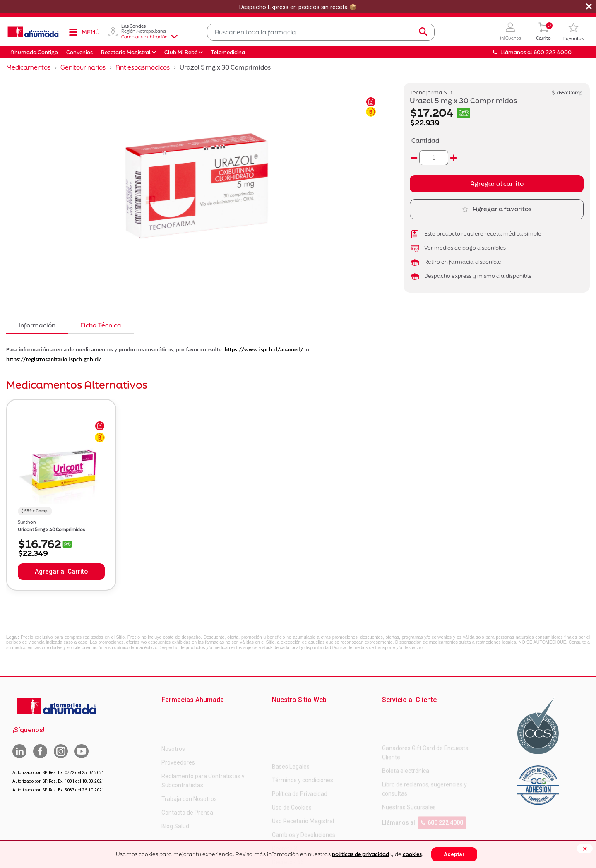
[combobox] (321, 32)
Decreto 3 (285, 797)
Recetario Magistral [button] (126, 52)
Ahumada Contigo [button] (34, 52)
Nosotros (173, 715)
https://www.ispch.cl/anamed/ (264, 349)
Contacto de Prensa (187, 779)
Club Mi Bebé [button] (181, 52)
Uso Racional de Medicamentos (313, 838)
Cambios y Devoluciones (304, 783)
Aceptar (454, 854)
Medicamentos (28, 67)
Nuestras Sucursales (409, 774)
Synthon (27, 522)
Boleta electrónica (406, 738)
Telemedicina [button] (228, 52)
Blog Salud (175, 792)
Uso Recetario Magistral (303, 769)
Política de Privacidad (300, 742)
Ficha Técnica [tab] (101, 325)
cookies (412, 854)
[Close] (585, 849)
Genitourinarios (83, 67)
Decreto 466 (288, 810)
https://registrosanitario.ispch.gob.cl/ (54, 359)
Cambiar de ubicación (149, 37)
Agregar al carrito (497, 184)
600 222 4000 (442, 789)
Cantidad (425, 141)
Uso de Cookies (292, 756)
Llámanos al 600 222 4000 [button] (532, 52)
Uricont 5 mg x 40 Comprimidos (51, 529)
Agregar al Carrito (61, 572)
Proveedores (178, 729)
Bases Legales (291, 715)
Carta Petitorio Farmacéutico (310, 824)
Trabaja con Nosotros (189, 765)
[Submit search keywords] (423, 32)
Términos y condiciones (303, 729)
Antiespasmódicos (143, 67)
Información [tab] (37, 325)
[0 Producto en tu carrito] (543, 32)
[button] (511, 32)
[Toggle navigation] (84, 32)
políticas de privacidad (360, 854)
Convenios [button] (79, 52)
